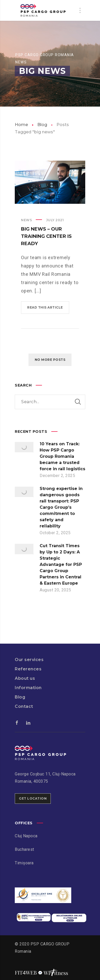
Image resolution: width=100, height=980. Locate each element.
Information (28, 688)
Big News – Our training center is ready (46, 236)
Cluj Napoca (26, 836)
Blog (42, 125)
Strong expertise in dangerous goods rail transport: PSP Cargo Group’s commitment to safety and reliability (61, 507)
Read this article (45, 307)
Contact (24, 706)
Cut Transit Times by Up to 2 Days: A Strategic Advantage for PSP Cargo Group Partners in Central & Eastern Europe (61, 564)
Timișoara (24, 863)
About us (25, 678)
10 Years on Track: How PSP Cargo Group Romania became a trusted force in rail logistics (62, 456)
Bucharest (24, 849)
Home (21, 125)
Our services (29, 660)
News (26, 220)
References (28, 669)
